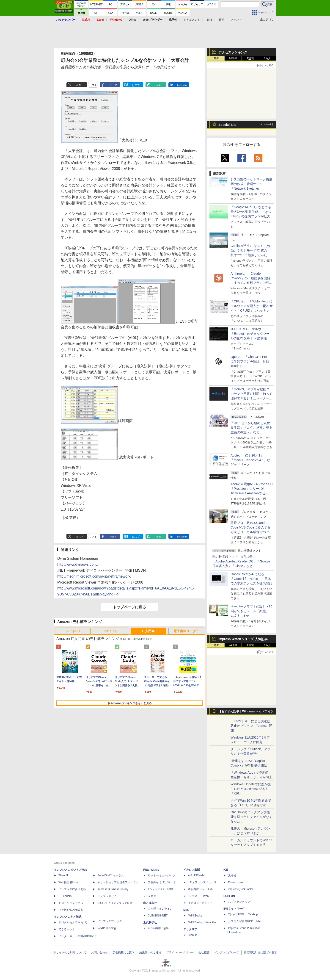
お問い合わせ (99, 952)
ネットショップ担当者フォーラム (118, 882)
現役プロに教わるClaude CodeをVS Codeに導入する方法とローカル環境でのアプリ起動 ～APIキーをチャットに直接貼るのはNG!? (251, 532)
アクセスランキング (233, 52)
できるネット (67, 929)
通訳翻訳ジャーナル (200, 889)
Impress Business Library (113, 889)
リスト (93, 85)
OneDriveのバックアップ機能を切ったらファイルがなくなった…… (251, 817)
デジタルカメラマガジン (74, 922)
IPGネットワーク (234, 909)
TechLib (193, 935)
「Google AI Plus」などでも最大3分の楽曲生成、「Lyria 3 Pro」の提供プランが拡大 (251, 212)
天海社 (232, 875)
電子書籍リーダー (186, 631)
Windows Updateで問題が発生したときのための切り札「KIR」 (251, 789)
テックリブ (190, 929)
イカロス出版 (192, 870)
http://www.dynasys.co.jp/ (78, 564)
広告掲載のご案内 (124, 952)
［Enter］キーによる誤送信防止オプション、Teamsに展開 (251, 726)
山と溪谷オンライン (160, 909)
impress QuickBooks (241, 889)
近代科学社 (150, 922)
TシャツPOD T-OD (160, 889)
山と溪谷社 (150, 903)
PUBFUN (229, 896)
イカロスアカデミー (200, 903)
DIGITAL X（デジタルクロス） (116, 903)
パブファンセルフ (239, 902)
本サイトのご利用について (70, 952)
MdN (186, 910)
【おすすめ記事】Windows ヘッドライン (246, 711)
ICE (226, 870)
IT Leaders (65, 896)
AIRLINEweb (196, 875)
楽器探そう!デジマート (162, 882)
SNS (209, 20)
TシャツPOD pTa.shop (243, 914)
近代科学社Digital (158, 928)
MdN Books (195, 916)
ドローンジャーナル (71, 903)
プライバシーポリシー (180, 952)
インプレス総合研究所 (72, 889)
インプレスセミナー (110, 896)
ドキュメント (192, 20)
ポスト (80, 85)
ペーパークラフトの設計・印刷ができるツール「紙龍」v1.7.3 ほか (251, 611)
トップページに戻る (129, 607)
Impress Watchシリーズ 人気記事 (243, 639)
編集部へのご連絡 (150, 952)
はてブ (136, 85)
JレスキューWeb (198, 896)
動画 (221, 20)
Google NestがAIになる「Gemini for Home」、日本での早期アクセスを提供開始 (251, 579)
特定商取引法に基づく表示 (260, 952)
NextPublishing (107, 928)
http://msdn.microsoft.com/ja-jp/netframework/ (94, 576)
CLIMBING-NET (158, 916)
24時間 (233, 58)
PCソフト (111, 631)
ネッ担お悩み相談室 (71, 910)
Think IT (63, 875)
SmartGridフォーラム (111, 875)
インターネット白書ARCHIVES (78, 936)
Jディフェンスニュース (202, 882)
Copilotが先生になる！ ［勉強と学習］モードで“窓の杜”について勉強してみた (250, 250)
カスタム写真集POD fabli (245, 921)
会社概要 (204, 952)
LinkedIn (182, 85)
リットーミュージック (162, 875)
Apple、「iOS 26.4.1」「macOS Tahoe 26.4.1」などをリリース (250, 460)
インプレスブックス (110, 921)
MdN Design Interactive (202, 922)
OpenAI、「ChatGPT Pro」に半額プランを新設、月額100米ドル (250, 361)
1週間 (250, 58)
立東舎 (152, 896)
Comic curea (236, 882)
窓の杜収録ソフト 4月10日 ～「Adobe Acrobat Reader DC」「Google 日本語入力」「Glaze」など (241, 561)
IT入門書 (148, 631)
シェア (113, 85)
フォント (236, 20)
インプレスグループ (227, 952)
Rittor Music (151, 870)
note (159, 85)
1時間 (216, 58)
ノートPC (73, 631)
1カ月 (268, 58)
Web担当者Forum (69, 882)
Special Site (227, 125)
